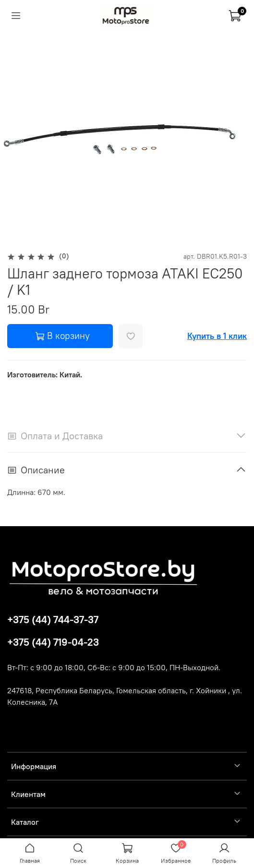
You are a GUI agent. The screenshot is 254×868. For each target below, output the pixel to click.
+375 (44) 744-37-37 (53, 620)
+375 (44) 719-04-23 (53, 642)
